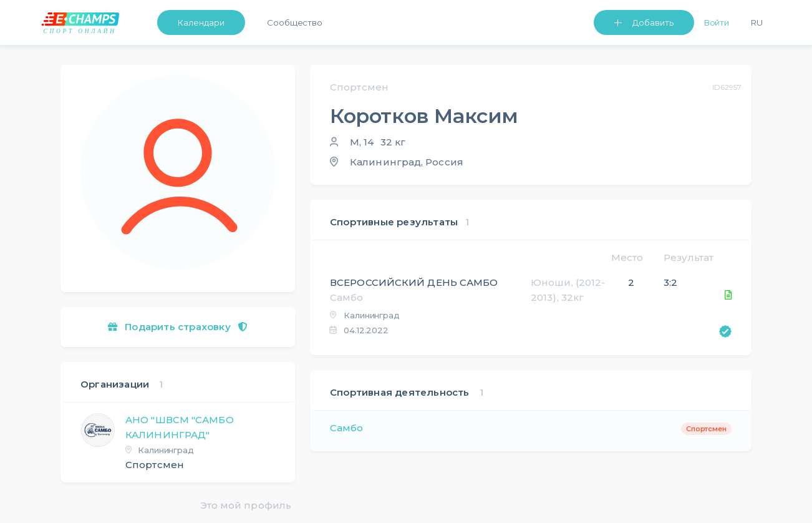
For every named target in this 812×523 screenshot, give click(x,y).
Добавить (653, 22)
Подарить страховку (178, 327)
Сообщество (295, 22)
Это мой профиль (246, 505)
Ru (757, 22)
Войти (717, 22)
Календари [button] (201, 22)
